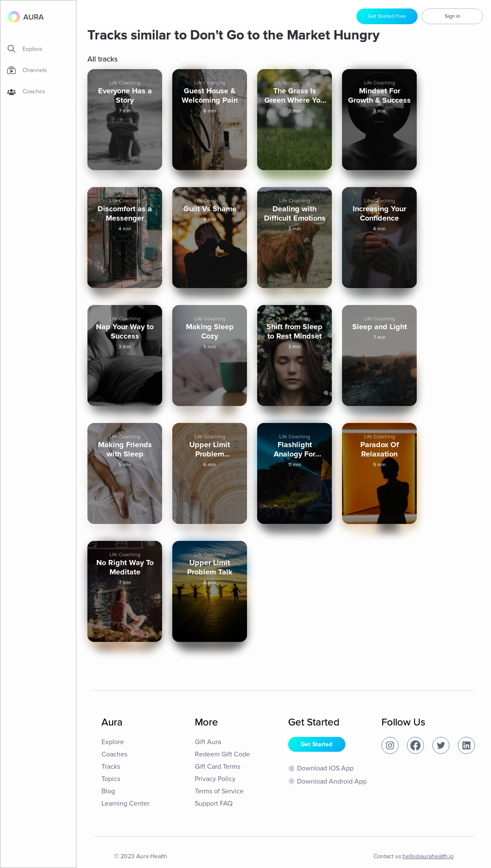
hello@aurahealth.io (428, 856)
